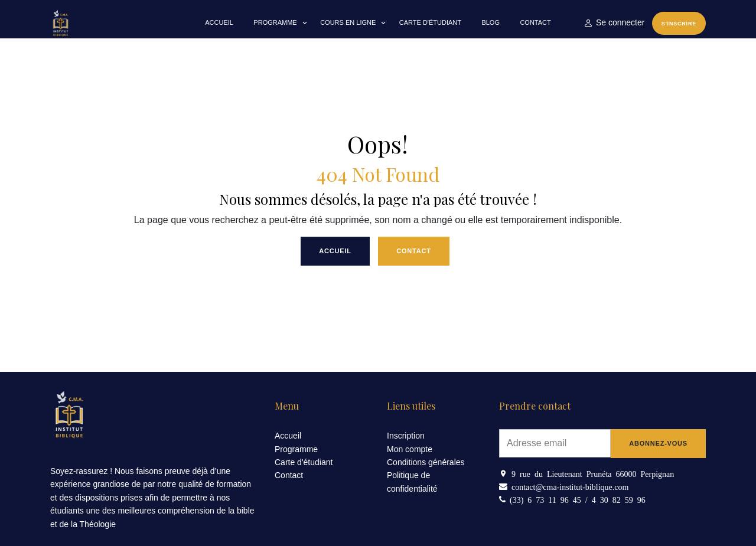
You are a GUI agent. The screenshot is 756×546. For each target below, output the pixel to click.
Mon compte (410, 449)
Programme (275, 22)
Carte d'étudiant (430, 22)
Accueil (219, 22)
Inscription (406, 436)
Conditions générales (426, 462)
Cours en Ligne (348, 22)
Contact (535, 22)
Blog (491, 22)
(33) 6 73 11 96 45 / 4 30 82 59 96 (576, 499)
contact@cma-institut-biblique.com (568, 486)
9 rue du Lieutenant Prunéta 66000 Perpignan (591, 473)
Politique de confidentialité (412, 482)
